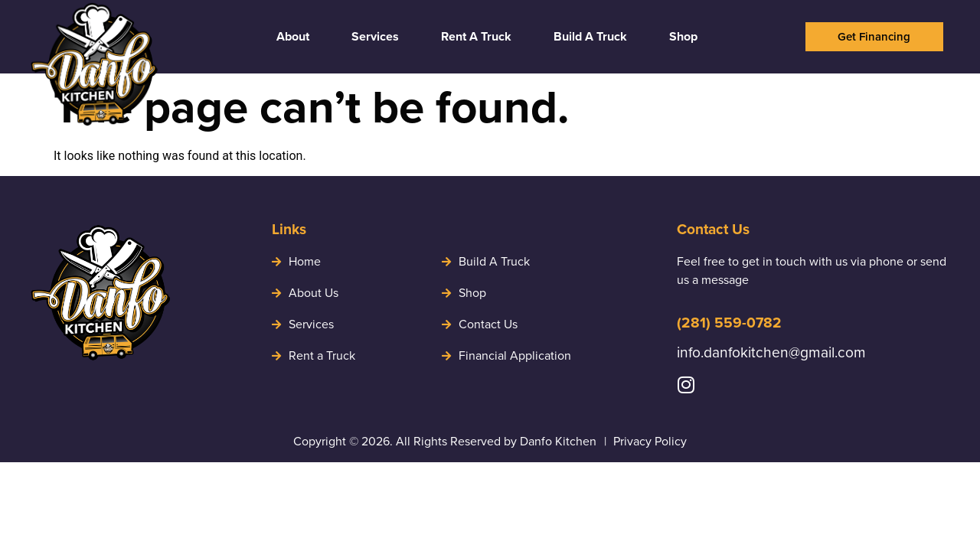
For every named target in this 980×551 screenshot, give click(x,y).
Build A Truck (590, 36)
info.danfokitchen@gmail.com (771, 352)
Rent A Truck (476, 36)
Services (375, 36)
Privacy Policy (650, 441)
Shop (683, 36)
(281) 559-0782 (729, 323)
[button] (874, 37)
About (293, 36)
